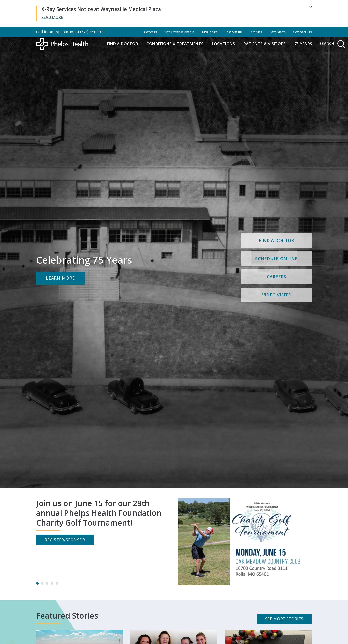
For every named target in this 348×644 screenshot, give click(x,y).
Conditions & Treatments (175, 44)
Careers (151, 32)
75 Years (303, 44)
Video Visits (276, 295)
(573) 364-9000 (92, 32)
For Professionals (180, 32)
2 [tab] (42, 584)
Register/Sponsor (65, 540)
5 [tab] (57, 584)
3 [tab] (47, 584)
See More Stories (284, 619)
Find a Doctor (123, 44)
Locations (224, 44)
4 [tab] (52, 584)
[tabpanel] (174, 542)
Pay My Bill (234, 32)
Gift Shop (278, 32)
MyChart (209, 32)
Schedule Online (276, 259)
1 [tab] (37, 584)
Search (333, 44)
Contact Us (302, 32)
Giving (257, 32)
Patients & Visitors (265, 44)
